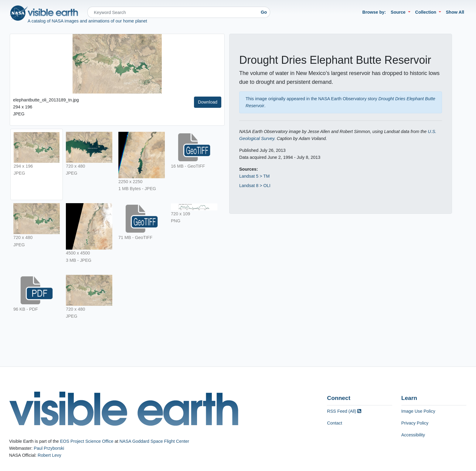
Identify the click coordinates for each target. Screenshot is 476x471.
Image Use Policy (418, 411)
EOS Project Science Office (87, 441)
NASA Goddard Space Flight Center (154, 441)
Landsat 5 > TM (254, 176)
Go (264, 12)
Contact (335, 423)
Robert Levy (49, 455)
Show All (455, 12)
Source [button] (399, 12)
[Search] (173, 12)
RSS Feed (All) (344, 411)
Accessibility (413, 435)
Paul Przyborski (49, 448)
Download (208, 102)
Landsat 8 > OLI (255, 186)
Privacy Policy (415, 423)
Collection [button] (427, 12)
